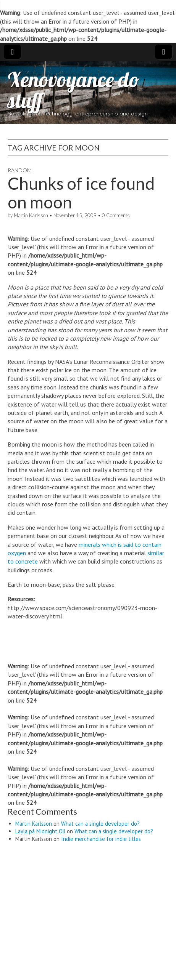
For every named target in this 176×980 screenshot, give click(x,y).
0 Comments (116, 215)
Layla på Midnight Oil (40, 831)
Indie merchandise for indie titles (101, 839)
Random (20, 170)
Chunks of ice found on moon (81, 192)
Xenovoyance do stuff (74, 90)
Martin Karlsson (31, 215)
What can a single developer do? (100, 824)
